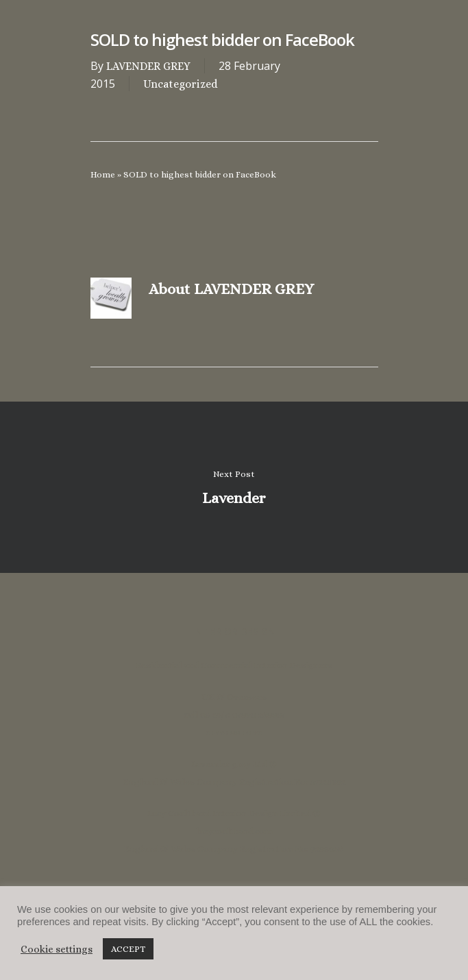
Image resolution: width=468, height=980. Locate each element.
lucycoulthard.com (234, 831)
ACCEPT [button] (128, 949)
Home (103, 174)
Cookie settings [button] (57, 949)
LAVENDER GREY (148, 66)
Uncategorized (181, 84)
